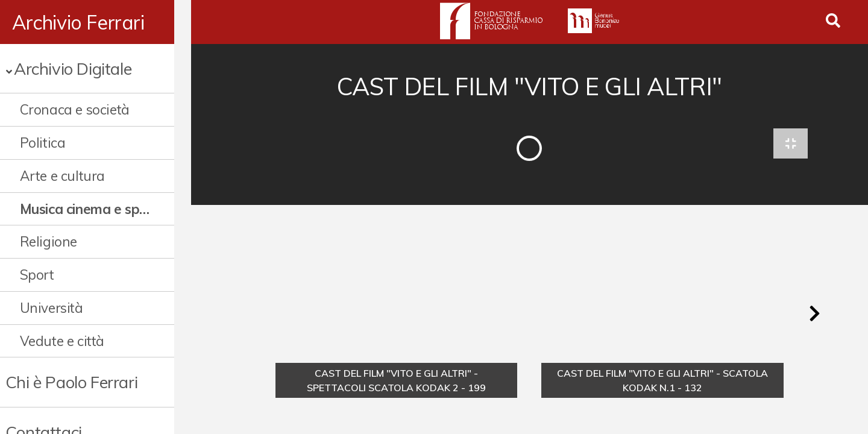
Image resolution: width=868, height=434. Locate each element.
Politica (43, 143)
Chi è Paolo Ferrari (71, 382)
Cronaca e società (75, 109)
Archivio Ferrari (78, 22)
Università (52, 308)
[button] (814, 316)
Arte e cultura (62, 176)
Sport (37, 275)
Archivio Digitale (73, 68)
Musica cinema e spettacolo (93, 209)
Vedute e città (62, 341)
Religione (49, 241)
